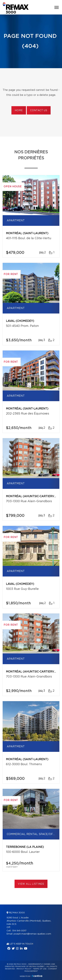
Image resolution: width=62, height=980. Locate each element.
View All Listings (31, 884)
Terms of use (40, 969)
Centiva (37, 976)
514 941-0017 (19, 931)
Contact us (39, 110)
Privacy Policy (24, 969)
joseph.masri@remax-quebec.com (32, 934)
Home (19, 110)
